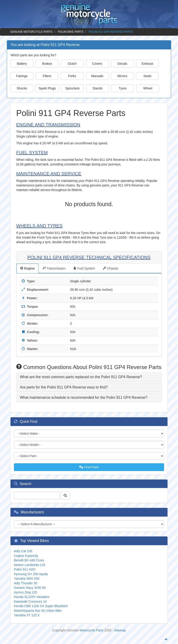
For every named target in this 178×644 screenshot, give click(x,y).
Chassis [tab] (111, 268)
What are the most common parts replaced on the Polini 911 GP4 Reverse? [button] (81, 377)
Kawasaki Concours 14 (30, 601)
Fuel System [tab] (84, 268)
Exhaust (148, 64)
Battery (22, 64)
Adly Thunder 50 (26, 583)
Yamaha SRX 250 (27, 579)
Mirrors (122, 76)
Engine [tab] (27, 268)
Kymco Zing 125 (25, 592)
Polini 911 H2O (25, 569)
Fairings (22, 76)
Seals (147, 76)
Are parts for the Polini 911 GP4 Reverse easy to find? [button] (64, 387)
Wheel (148, 88)
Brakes (47, 64)
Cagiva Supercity (26, 556)
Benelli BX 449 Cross (29, 560)
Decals (122, 64)
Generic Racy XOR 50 (30, 588)
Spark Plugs (47, 88)
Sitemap (120, 630)
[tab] (89, 377)
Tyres (123, 88)
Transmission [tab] (54, 268)
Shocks (22, 88)
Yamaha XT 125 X (27, 615)
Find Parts (89, 467)
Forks (72, 76)
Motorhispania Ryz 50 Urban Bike (38, 611)
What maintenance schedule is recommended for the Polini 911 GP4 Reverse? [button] (84, 397)
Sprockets (72, 88)
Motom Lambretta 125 (30, 565)
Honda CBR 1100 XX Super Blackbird (41, 606)
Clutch (72, 64)
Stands (98, 88)
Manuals (97, 76)
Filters (47, 76)
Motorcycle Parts (92, 630)
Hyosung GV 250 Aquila (31, 574)
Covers (97, 64)
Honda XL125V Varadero (32, 597)
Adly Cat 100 (23, 551)
